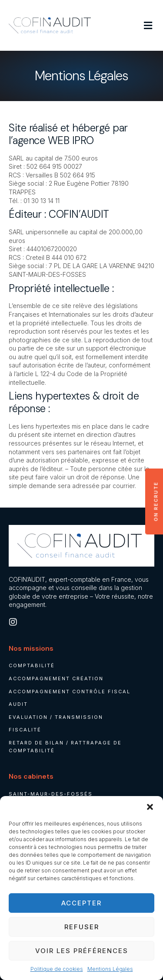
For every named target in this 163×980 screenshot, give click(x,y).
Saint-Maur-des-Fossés (51, 794)
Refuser (82, 927)
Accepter (81, 903)
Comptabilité (32, 665)
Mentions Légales (110, 969)
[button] (150, 807)
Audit (18, 704)
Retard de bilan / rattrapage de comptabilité (65, 747)
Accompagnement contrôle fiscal (70, 692)
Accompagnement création (56, 678)
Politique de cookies (57, 969)
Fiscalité (25, 730)
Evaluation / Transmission (56, 717)
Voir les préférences (82, 951)
